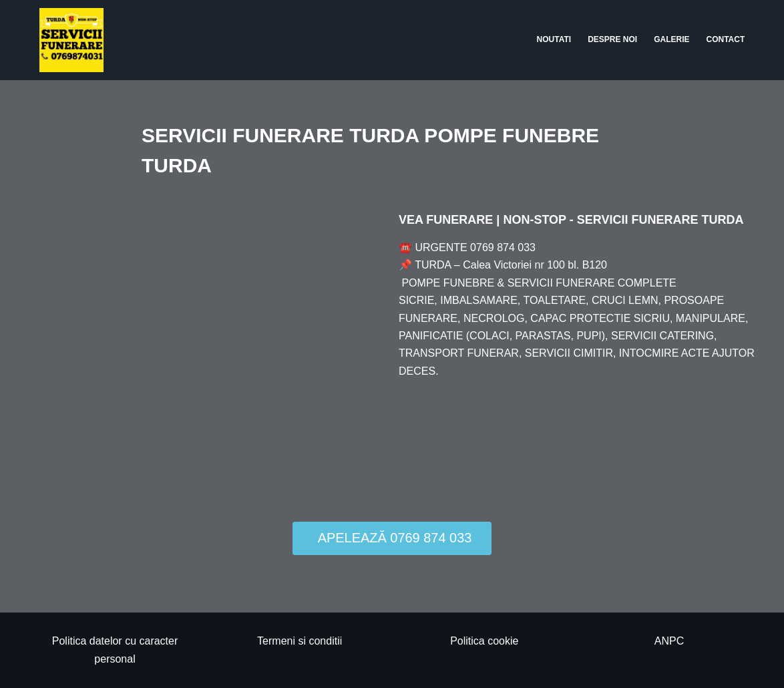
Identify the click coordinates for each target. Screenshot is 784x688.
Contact (726, 39)
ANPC (669, 641)
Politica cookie (484, 641)
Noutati (554, 39)
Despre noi (612, 39)
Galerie (671, 39)
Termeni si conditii (300, 641)
